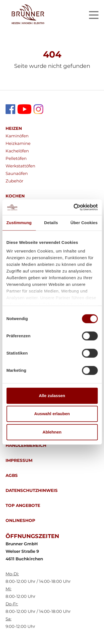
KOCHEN (15, 196)
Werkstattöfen (20, 166)
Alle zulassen (52, 396)
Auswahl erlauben (52, 414)
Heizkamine (18, 143)
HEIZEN (14, 128)
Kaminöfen (17, 136)
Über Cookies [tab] (84, 223)
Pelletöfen (16, 158)
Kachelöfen (17, 151)
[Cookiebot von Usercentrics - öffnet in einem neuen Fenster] (74, 207)
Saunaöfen (17, 173)
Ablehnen (52, 432)
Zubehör (14, 181)
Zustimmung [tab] (19, 223)
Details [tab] (51, 223)
